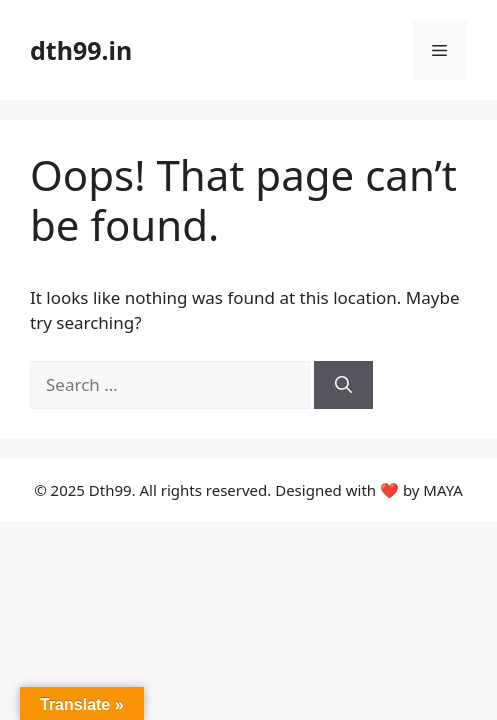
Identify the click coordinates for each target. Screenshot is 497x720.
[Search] (343, 385)
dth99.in (81, 50)
